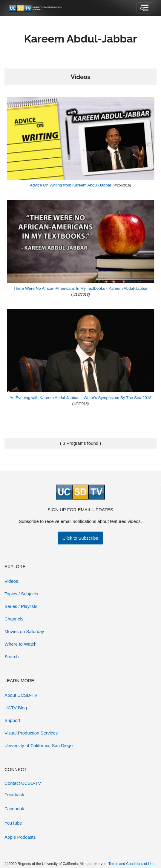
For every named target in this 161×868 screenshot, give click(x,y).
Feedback (14, 795)
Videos (11, 581)
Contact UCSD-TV (23, 783)
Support (12, 720)
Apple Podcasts (20, 837)
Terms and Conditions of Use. (132, 864)
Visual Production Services (31, 733)
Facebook (14, 809)
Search (12, 657)
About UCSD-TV (21, 695)
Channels (14, 619)
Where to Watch (20, 644)
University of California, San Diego (39, 745)
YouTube (13, 823)
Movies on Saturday (24, 631)
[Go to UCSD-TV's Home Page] (36, 8)
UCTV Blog (16, 708)
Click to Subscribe (80, 538)
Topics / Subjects (21, 594)
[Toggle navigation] (144, 8)
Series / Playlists (21, 606)
